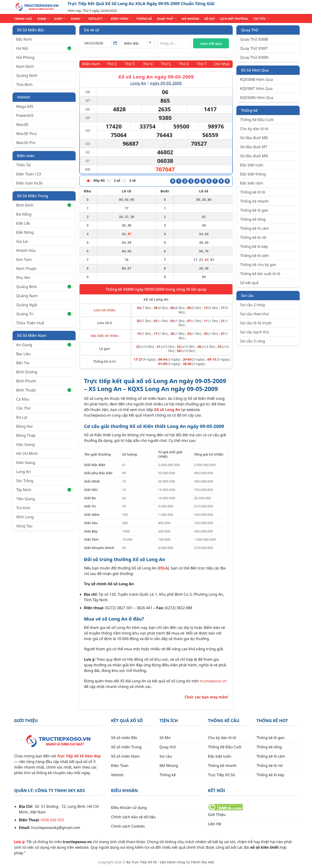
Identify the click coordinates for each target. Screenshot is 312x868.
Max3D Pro (26, 143)
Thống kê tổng (253, 219)
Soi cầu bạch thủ (255, 332)
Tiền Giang (26, 499)
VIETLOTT (97, 18)
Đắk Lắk (23, 223)
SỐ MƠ (209, 19)
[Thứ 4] (148, 64)
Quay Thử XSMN (254, 57)
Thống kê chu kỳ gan (258, 265)
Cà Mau (23, 399)
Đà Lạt (22, 417)
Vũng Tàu (24, 526)
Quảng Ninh (27, 76)
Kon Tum (24, 260)
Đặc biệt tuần (252, 165)
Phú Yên (23, 278)
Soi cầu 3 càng (253, 341)
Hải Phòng (25, 57)
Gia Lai (22, 241)
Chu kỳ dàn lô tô (254, 129)
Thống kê (249, 110)
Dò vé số (92, 30)
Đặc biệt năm (252, 183)
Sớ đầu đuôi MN (254, 156)
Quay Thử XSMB (254, 39)
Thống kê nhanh (254, 201)
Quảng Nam (27, 296)
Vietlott (24, 97)
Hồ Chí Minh (27, 454)
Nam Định (25, 66)
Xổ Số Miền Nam (32, 335)
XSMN (77, 18)
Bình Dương (27, 372)
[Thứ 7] (201, 64)
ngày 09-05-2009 (166, 83)
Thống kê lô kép (254, 247)
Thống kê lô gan (254, 210)
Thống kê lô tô (253, 192)
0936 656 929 (52, 820)
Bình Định (44, 205)
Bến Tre (23, 363)
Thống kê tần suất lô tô (260, 274)
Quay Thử (250, 30)
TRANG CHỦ (23, 19)
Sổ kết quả (249, 283)
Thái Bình (24, 85)
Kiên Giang (26, 463)
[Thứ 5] (166, 64)
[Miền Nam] (92, 64)
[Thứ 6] (183, 64)
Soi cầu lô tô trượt (256, 323)
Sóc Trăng (25, 481)
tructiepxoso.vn (213, 681)
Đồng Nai (25, 426)
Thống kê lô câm (255, 228)
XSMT (60, 18)
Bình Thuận (44, 390)
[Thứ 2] (113, 64)
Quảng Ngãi (27, 305)
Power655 (25, 115)
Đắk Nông (25, 232)
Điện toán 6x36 (29, 183)
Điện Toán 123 (29, 174)
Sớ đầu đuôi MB (254, 138)
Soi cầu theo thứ (254, 314)
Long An (23, 472)
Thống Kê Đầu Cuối (257, 120)
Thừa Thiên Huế (30, 323)
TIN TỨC (261, 18)
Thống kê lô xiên (255, 256)
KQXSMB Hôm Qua (257, 79)
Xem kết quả (211, 43)
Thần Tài (24, 165)
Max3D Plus (27, 134)
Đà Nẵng (24, 214)
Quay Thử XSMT (254, 48)
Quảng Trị (44, 314)
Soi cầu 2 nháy (253, 305)
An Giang (44, 345)
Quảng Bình (44, 287)
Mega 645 (25, 106)
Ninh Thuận (27, 269)
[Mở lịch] (115, 43)
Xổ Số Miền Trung (33, 196)
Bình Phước (26, 381)
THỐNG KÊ (144, 19)
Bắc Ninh (24, 39)
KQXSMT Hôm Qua (256, 89)
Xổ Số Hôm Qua (255, 70)
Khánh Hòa (26, 250)
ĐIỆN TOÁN (121, 18)
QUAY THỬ (167, 18)
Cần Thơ (23, 408)
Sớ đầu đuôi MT (254, 147)
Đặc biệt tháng (253, 174)
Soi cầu (247, 296)
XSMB (43, 18)
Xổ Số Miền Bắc (31, 30)
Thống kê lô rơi (253, 237)
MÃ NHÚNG (190, 19)
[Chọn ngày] (101, 43)
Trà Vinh (23, 508)
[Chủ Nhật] (221, 64)
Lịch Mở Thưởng (234, 19)
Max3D (22, 125)
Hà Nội (44, 48)
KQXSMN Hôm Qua (257, 98)
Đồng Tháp (26, 435)
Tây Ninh (44, 490)
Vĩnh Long (25, 517)
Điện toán (26, 156)
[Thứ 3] (131, 64)
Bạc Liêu (24, 354)
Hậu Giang (25, 444)
